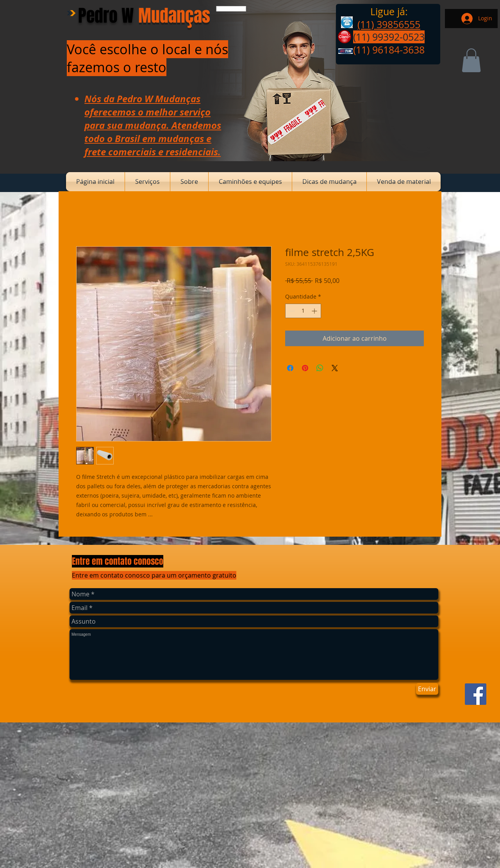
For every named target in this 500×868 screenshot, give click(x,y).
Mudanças (174, 16)
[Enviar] (427, 689)
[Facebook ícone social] (476, 694)
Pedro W (106, 16)
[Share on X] (335, 368)
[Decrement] (291, 311)
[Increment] (315, 311)
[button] (471, 60)
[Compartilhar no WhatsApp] (320, 368)
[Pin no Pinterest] (305, 368)
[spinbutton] (303, 311)
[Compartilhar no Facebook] (290, 368)
